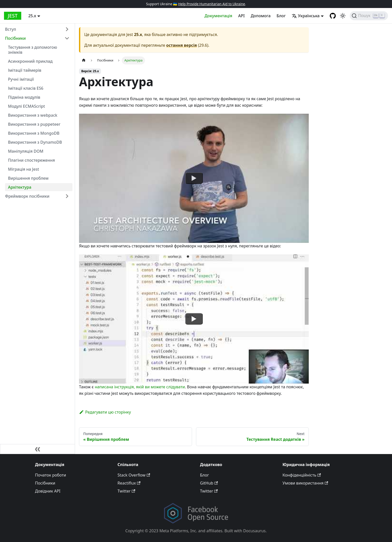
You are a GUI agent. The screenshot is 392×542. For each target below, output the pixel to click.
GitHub (209, 483)
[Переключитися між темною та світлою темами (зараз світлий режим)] (343, 16)
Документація (218, 16)
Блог (281, 16)
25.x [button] (32, 16)
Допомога (261, 16)
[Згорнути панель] (37, 449)
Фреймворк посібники (27, 196)
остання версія (182, 45)
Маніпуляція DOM (26, 151)
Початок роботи (50, 475)
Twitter (126, 491)
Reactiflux (129, 483)
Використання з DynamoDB (35, 142)
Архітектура (20, 187)
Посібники (15, 38)
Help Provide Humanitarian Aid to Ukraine (212, 4)
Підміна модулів (24, 97)
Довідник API (48, 491)
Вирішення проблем (28, 178)
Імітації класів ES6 (26, 88)
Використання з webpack (33, 115)
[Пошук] (369, 16)
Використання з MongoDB (34, 133)
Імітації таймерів (25, 70)
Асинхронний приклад (30, 61)
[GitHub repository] (333, 16)
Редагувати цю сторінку (105, 412)
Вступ (10, 29)
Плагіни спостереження (31, 160)
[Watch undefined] (194, 178)
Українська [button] (306, 16)
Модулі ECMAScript (26, 106)
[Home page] (84, 60)
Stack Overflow (134, 475)
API (241, 16)
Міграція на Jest (23, 169)
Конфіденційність (302, 475)
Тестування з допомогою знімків (32, 50)
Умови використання (305, 483)
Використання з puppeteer (34, 124)
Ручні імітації (21, 79)
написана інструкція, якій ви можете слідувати (140, 387)
